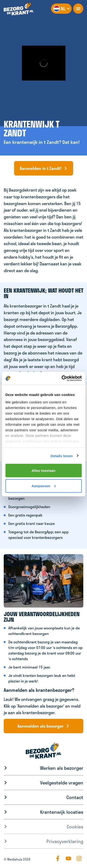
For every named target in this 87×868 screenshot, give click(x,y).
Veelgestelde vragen (62, 783)
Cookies (75, 827)
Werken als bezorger (62, 768)
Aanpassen (44, 486)
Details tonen (62, 456)
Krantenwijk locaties (62, 812)
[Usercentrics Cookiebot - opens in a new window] (62, 378)
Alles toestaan (43, 471)
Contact (75, 797)
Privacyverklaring (65, 841)
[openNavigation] (78, 9)
